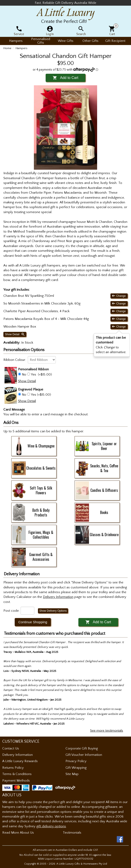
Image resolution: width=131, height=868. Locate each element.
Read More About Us (18, 833)
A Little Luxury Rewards (20, 761)
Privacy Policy (76, 761)
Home (7, 48)
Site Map (72, 774)
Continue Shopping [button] (33, 622)
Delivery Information (18, 755)
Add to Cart (65, 78)
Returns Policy (13, 768)
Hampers (21, 48)
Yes (34, 375)
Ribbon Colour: (15, 360)
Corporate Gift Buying (82, 748)
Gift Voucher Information (84, 755)
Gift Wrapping (76, 768)
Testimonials (72, 833)
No (24, 375)
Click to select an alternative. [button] (111, 345)
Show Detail (15, 334)
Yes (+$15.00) (41, 395)
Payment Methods (16, 781)
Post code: (12, 611)
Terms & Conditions (17, 774)
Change (119, 296)
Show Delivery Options (53, 611)
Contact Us (11, 748)
